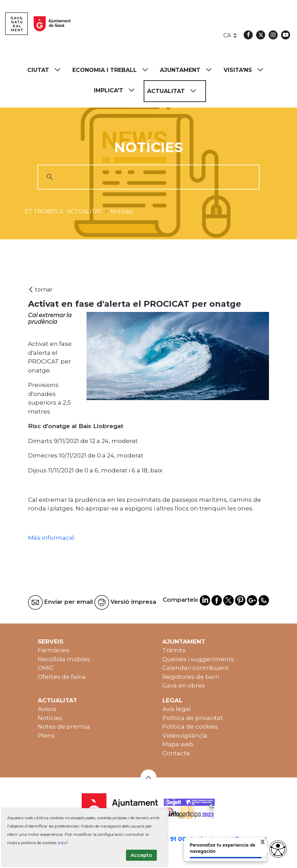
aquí (63, 843)
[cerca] (147, 177)
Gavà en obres (184, 685)
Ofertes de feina (62, 677)
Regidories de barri (191, 677)
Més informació (52, 538)
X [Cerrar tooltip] (257, 843)
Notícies (50, 718)
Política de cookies (190, 727)
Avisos (47, 709)
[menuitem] (47, 70)
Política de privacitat (193, 718)
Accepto (141, 855)
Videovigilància (185, 736)
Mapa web (178, 744)
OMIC (46, 668)
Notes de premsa (64, 727)
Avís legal (177, 709)
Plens (46, 736)
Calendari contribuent (196, 668)
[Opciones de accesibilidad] (278, 849)
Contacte (176, 753)
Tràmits (174, 650)
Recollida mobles (64, 659)
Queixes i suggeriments (198, 659)
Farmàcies (53, 650)
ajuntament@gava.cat (232, 839)
